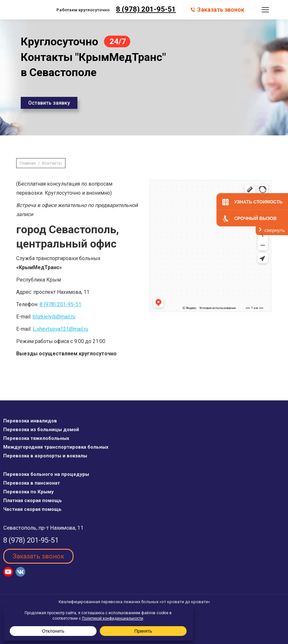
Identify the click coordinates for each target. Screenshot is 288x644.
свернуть (275, 230)
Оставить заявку (49, 103)
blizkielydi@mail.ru (54, 317)
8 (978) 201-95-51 (146, 9)
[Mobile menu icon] (265, 10)
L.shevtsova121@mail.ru (60, 329)
